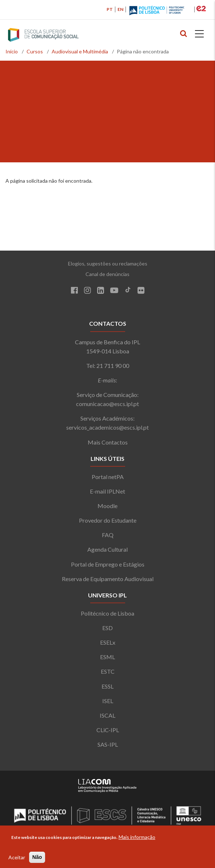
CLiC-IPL (108, 730)
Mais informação (137, 837)
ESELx (108, 642)
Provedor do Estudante (108, 520)
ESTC (108, 671)
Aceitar (17, 857)
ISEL (108, 701)
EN (120, 9)
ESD (107, 628)
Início (12, 51)
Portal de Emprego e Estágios (108, 564)
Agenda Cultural (107, 549)
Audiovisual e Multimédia (80, 51)
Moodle (107, 506)
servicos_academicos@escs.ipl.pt (107, 427)
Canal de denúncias (107, 274)
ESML (107, 657)
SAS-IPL (108, 744)
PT (110, 9)
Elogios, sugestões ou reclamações (108, 263)
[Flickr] (141, 291)
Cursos (35, 51)
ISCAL (107, 715)
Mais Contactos (108, 442)
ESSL (107, 686)
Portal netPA (108, 477)
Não (37, 857)
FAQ (108, 535)
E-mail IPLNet (107, 491)
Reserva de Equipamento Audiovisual (108, 579)
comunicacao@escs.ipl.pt (107, 404)
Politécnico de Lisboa (107, 613)
